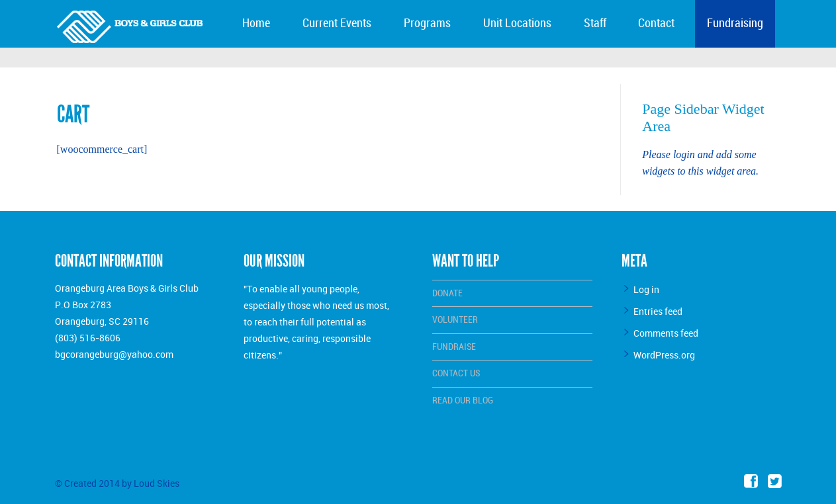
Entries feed (658, 311)
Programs (427, 23)
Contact (656, 23)
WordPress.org (664, 355)
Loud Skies (157, 483)
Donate (447, 293)
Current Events (337, 23)
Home (256, 23)
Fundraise (454, 347)
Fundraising (735, 23)
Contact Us (456, 373)
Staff (595, 23)
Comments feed (666, 333)
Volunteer (455, 320)
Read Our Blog (463, 400)
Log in (646, 289)
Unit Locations (517, 23)
